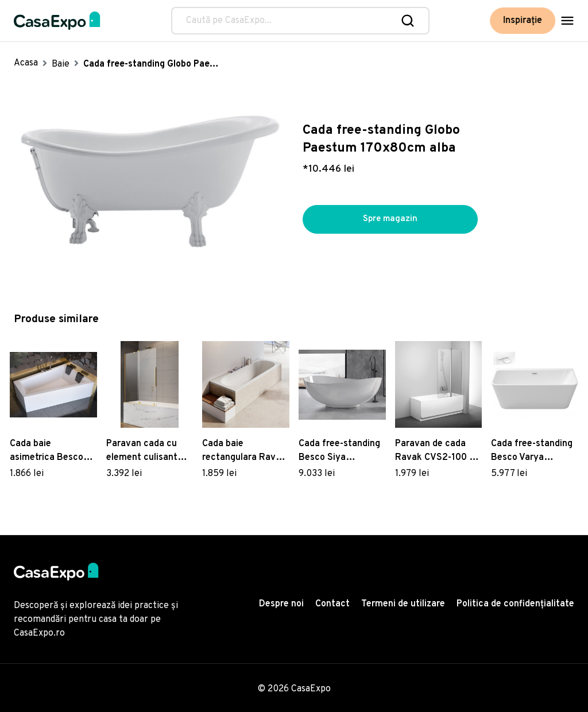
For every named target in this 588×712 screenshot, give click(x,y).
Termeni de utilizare (403, 604)
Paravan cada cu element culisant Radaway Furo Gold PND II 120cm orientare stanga (147, 451)
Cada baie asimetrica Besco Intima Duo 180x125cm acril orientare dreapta (47, 451)
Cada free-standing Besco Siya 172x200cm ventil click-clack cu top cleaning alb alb (339, 451)
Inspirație (525, 21)
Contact (332, 604)
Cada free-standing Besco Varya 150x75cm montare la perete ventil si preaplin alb (533, 451)
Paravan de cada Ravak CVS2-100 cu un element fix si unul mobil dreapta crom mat (437, 451)
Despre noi (281, 604)
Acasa (26, 63)
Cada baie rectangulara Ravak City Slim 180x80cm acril (245, 451)
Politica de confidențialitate (515, 604)
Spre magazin (390, 219)
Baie (61, 64)
